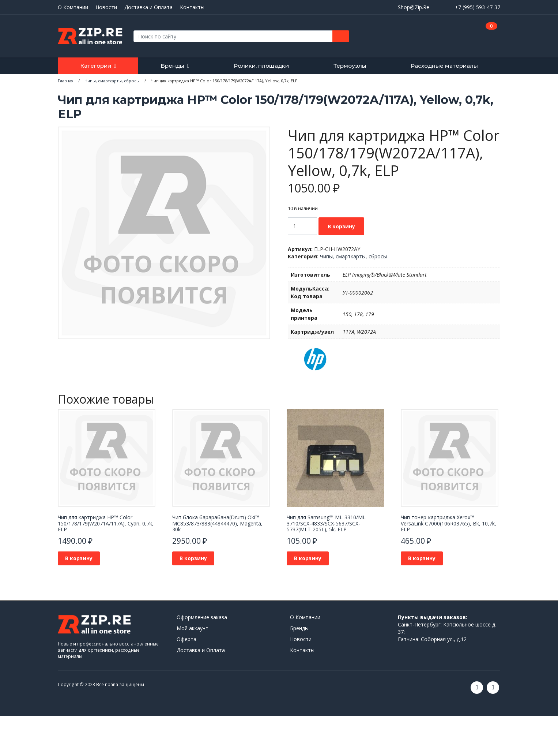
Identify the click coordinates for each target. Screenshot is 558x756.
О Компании (73, 7)
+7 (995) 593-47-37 (478, 7)
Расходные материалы (444, 66)
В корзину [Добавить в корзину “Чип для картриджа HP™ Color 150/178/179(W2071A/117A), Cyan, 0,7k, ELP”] (79, 558)
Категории (96, 66)
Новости (106, 7)
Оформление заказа (202, 617)
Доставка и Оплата (148, 7)
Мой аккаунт (193, 628)
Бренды (172, 66)
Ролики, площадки (261, 66)
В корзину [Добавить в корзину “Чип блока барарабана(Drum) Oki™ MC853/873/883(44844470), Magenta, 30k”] (193, 558)
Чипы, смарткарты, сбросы (353, 256)
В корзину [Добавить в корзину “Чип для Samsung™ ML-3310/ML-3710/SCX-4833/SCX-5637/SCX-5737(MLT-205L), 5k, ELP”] (308, 558)
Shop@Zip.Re (414, 7)
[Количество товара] (302, 226)
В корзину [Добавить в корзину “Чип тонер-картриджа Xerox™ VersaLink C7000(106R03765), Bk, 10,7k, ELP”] (422, 558)
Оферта (186, 639)
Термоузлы (350, 66)
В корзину (341, 226)
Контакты (192, 7)
